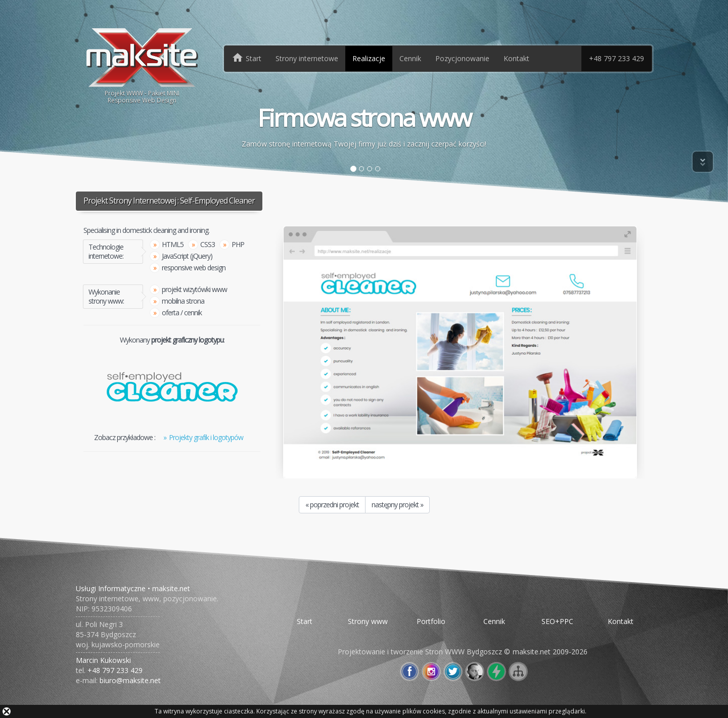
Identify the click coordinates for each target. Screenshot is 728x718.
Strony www (368, 621)
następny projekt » (397, 505)
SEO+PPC (557, 621)
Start (305, 621)
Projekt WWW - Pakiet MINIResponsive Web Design (142, 65)
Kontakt (516, 58)
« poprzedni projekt (332, 505)
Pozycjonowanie (462, 58)
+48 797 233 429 (617, 58)
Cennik (410, 58)
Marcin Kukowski (103, 660)
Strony (307, 58)
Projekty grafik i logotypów (206, 437)
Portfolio (431, 621)
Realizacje (369, 58)
